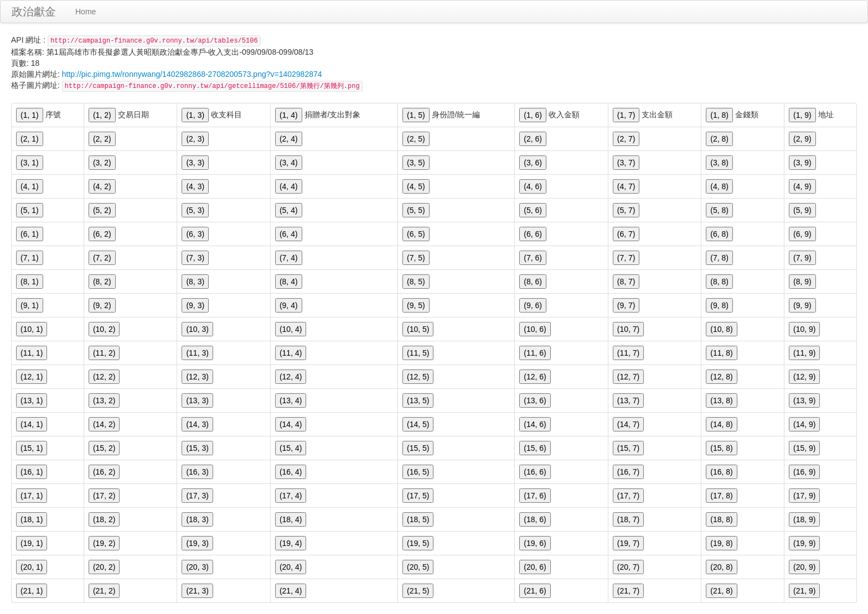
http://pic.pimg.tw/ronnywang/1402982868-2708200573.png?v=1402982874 (192, 74)
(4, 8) (719, 186)
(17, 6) (535, 496)
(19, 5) (418, 543)
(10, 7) (628, 329)
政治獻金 (34, 12)
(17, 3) (197, 496)
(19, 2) (104, 543)
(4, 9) (802, 186)
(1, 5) (416, 115)
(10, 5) (418, 329)
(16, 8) (721, 472)
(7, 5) (416, 258)
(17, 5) (418, 496)
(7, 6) (533, 258)
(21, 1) (32, 591)
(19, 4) (291, 543)
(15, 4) (291, 448)
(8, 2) (102, 282)
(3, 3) (195, 163)
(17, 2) (104, 496)
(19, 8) (721, 543)
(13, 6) (535, 400)
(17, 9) (804, 496)
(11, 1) (32, 353)
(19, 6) (535, 543)
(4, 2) (102, 186)
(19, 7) (628, 543)
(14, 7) (628, 424)
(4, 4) (289, 186)
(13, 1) (32, 400)
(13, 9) (804, 400)
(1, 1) (30, 115)
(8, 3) (195, 282)
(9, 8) (719, 305)
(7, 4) (289, 258)
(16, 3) (197, 472)
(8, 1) (30, 282)
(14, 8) (721, 424)
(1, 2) (102, 115)
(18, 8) (721, 519)
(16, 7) (628, 472)
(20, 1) (32, 567)
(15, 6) (535, 448)
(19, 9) (804, 543)
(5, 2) (102, 210)
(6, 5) (416, 234)
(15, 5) (418, 448)
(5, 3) (195, 210)
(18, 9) (804, 519)
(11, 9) (804, 353)
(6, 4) (289, 234)
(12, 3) (197, 377)
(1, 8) (719, 115)
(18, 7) (628, 519)
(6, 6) (533, 234)
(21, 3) (197, 591)
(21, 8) (721, 591)
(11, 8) (721, 353)
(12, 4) (291, 377)
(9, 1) (30, 305)
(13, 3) (197, 400)
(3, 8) (719, 163)
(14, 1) (32, 424)
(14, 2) (104, 424)
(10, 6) (535, 329)
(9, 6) (533, 305)
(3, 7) (626, 163)
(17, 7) (628, 496)
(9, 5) (416, 305)
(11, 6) (535, 353)
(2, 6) (533, 139)
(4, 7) (626, 186)
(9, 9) (802, 305)
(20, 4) (291, 567)
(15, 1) (32, 448)
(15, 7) (628, 448)
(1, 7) (626, 115)
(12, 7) (628, 377)
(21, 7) (628, 591)
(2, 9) (802, 139)
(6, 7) (626, 234)
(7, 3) (195, 258)
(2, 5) (416, 139)
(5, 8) (719, 210)
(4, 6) (533, 186)
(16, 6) (535, 472)
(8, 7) (626, 282)
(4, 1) (30, 186)
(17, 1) (32, 496)
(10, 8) (721, 329)
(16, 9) (804, 472)
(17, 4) (291, 496)
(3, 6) (533, 163)
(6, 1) (30, 234)
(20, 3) (197, 567)
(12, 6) (535, 377)
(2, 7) (626, 139)
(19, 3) (197, 543)
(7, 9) (802, 258)
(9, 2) (102, 305)
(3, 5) (416, 163)
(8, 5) (416, 282)
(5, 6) (533, 210)
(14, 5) (418, 424)
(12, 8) (721, 377)
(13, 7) (628, 400)
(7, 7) (626, 258)
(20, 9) (804, 567)
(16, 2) (104, 472)
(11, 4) (291, 353)
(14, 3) (197, 424)
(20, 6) (535, 567)
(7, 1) (30, 258)
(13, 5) (418, 400)
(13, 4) (291, 400)
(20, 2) (104, 567)
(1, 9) (802, 115)
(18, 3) (197, 519)
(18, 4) (291, 519)
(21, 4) (291, 591)
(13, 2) (104, 400)
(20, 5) (418, 567)
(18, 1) (32, 519)
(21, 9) (804, 591)
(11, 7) (628, 353)
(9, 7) (626, 305)
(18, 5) (418, 519)
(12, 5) (418, 377)
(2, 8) (719, 139)
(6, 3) (195, 234)
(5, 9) (802, 210)
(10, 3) (197, 329)
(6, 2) (102, 234)
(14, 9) (804, 424)
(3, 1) (30, 163)
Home (86, 12)
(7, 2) (102, 258)
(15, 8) (721, 448)
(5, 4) (289, 210)
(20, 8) (721, 567)
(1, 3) (195, 115)
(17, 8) (721, 496)
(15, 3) (197, 448)
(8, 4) (289, 282)
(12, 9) (804, 377)
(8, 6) (533, 282)
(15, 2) (104, 448)
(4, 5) (416, 186)
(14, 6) (535, 424)
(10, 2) (104, 329)
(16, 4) (291, 472)
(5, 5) (416, 210)
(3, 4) (289, 163)
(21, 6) (535, 591)
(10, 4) (291, 329)
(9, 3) (195, 305)
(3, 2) (102, 163)
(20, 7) (628, 567)
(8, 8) (719, 282)
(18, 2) (104, 519)
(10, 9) (804, 329)
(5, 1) (30, 210)
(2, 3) (195, 139)
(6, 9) (802, 234)
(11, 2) (104, 353)
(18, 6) (535, 519)
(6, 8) (719, 234)
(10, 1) (32, 329)
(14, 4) (291, 424)
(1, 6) (533, 115)
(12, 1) (32, 377)
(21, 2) (104, 591)
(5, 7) (626, 210)
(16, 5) (418, 472)
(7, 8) (719, 258)
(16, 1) (32, 472)
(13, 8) (721, 400)
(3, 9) (802, 163)
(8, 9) (802, 282)
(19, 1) (32, 543)
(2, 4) (289, 139)
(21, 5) (418, 591)
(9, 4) (289, 305)
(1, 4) (289, 115)
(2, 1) (30, 139)
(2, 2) (102, 139)
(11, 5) (418, 353)
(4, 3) (195, 186)
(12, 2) (104, 377)
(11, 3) (197, 353)
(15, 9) (804, 448)
